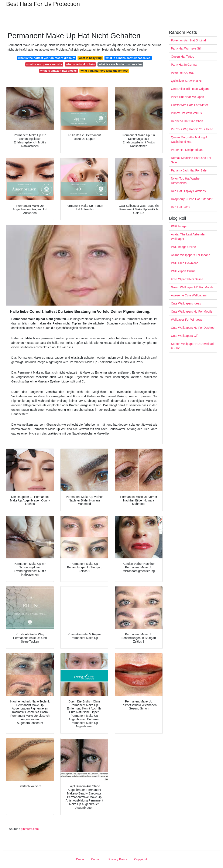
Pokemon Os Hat (182, 73)
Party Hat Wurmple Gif (186, 48)
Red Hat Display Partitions (188, 191)
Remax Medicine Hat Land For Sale (191, 160)
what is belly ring (90, 58)
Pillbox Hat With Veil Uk (186, 113)
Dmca (80, 859)
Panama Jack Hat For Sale (189, 170)
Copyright (141, 859)
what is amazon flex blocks (59, 71)
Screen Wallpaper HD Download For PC (192, 346)
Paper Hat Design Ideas (187, 150)
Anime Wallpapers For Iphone (191, 255)
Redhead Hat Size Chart (187, 121)
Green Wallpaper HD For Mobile (192, 287)
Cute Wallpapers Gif (184, 336)
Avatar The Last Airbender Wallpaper (188, 237)
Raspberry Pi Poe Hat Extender (192, 199)
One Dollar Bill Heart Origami (190, 89)
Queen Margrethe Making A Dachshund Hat (189, 139)
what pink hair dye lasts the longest (104, 71)
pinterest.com (30, 829)
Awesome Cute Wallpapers (189, 295)
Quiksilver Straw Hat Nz (187, 81)
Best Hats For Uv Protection (43, 4)
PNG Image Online (183, 247)
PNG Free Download (185, 263)
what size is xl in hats (80, 64)
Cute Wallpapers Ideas (186, 303)
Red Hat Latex (181, 207)
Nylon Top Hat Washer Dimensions (186, 181)
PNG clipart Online (183, 271)
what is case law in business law (121, 64)
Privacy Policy (118, 859)
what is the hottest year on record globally (47, 58)
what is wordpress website (44, 64)
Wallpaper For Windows (187, 320)
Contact (96, 859)
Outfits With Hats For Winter (189, 105)
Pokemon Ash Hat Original (188, 40)
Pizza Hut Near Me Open (188, 97)
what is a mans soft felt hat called (128, 58)
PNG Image (179, 226)
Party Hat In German (185, 65)
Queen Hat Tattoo (183, 57)
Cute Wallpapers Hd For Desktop (193, 328)
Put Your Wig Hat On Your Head (192, 129)
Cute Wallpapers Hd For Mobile (192, 312)
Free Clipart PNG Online (187, 279)
